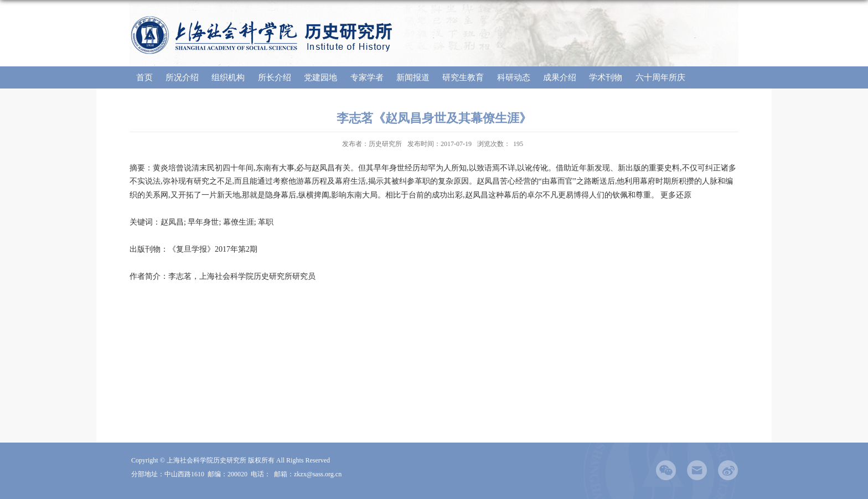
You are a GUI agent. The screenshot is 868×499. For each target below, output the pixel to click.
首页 (144, 77)
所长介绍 (275, 77)
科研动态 (514, 77)
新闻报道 (413, 77)
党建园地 (321, 77)
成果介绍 (560, 77)
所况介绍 (182, 77)
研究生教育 (463, 77)
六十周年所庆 (660, 77)
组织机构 (228, 77)
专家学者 (367, 77)
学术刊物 (606, 77)
